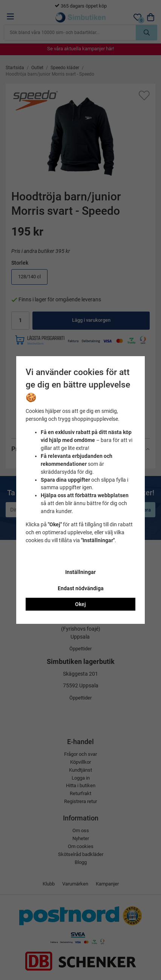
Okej (80, 604)
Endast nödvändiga (81, 588)
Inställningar (80, 572)
